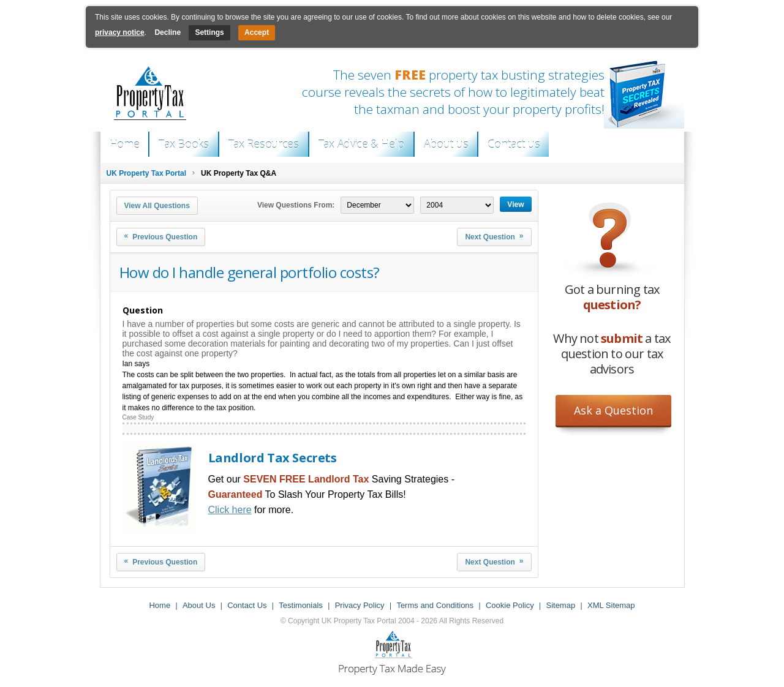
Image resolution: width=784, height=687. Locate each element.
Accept (257, 32)
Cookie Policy (510, 605)
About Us (199, 605)
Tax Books (183, 144)
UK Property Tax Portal (146, 173)
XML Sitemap (611, 605)
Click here (230, 510)
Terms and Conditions (435, 605)
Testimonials (301, 605)
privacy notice (120, 32)
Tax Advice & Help (361, 144)
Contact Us (247, 605)
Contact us (514, 144)
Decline (168, 32)
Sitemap (560, 605)
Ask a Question (613, 410)
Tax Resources (264, 144)
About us (446, 144)
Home (125, 144)
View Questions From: (296, 205)
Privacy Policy (360, 605)
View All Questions (157, 206)
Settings (209, 32)
